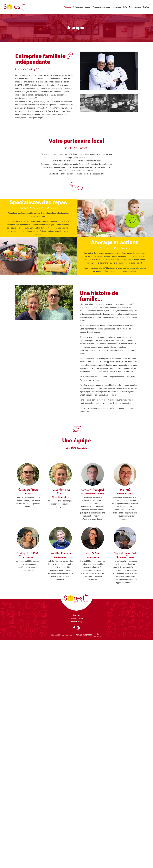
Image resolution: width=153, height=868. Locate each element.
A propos (67, 7)
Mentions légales (68, 635)
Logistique (117, 7)
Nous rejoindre (135, 7)
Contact (146, 7)
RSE (125, 7)
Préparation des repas (101, 7)
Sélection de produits (82, 7)
